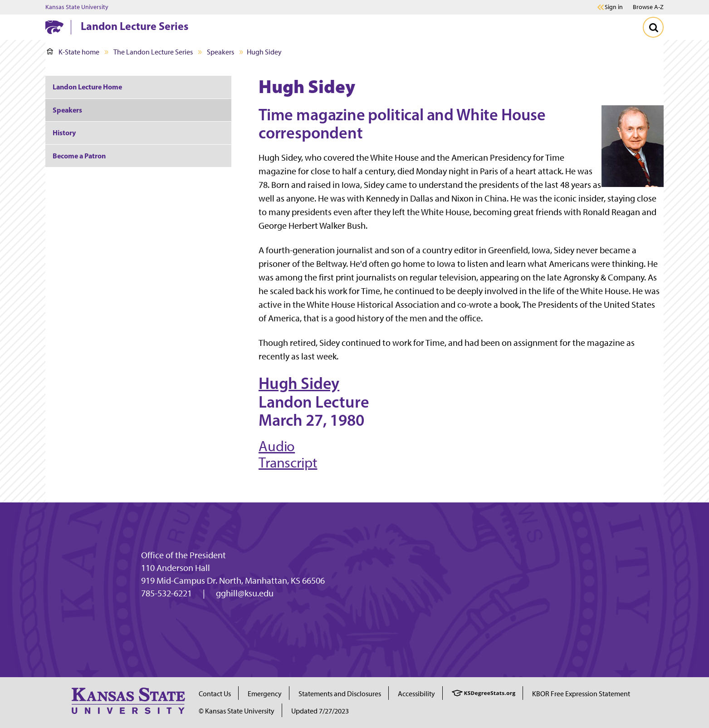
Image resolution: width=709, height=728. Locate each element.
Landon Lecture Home (87, 87)
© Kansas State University (237, 711)
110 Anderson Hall (176, 568)
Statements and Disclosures (340, 694)
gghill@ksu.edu (245, 593)
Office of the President (183, 555)
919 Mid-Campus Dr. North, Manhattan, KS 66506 (233, 580)
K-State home (73, 52)
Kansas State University (77, 7)
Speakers (220, 52)
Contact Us (215, 694)
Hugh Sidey (299, 383)
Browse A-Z (648, 7)
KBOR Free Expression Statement (581, 694)
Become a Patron (79, 156)
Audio (277, 446)
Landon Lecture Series (134, 26)
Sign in (614, 7)
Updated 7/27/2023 (320, 711)
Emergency (265, 694)
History (64, 133)
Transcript (288, 462)
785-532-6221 (166, 593)
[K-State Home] (54, 27)
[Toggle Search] (653, 27)
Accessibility (416, 694)
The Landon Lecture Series (153, 52)
